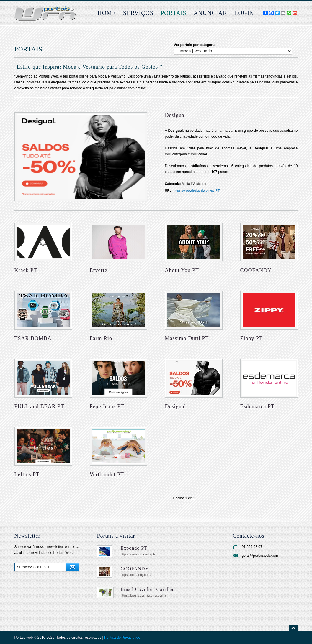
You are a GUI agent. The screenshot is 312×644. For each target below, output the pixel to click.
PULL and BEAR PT (39, 406)
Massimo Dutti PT (187, 338)
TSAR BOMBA (33, 338)
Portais (174, 13)
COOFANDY (256, 270)
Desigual (176, 406)
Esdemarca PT (257, 406)
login (244, 13)
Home (107, 13)
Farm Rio (101, 338)
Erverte (99, 270)
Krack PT (26, 270)
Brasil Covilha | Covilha (147, 589)
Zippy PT (252, 338)
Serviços (138, 13)
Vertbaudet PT (107, 475)
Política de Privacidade (122, 638)
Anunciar (210, 13)
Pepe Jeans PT (107, 406)
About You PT (182, 270)
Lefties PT (27, 475)
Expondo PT (134, 548)
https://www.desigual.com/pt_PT (197, 190)
